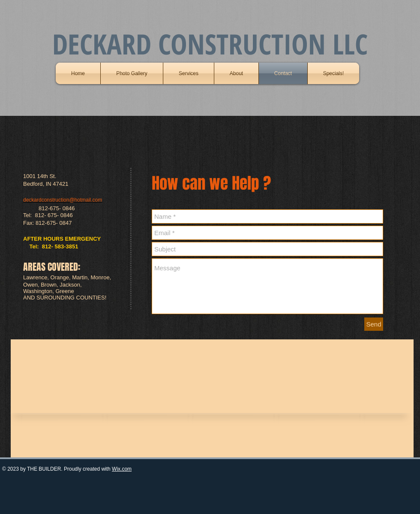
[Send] (374, 324)
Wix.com (122, 469)
